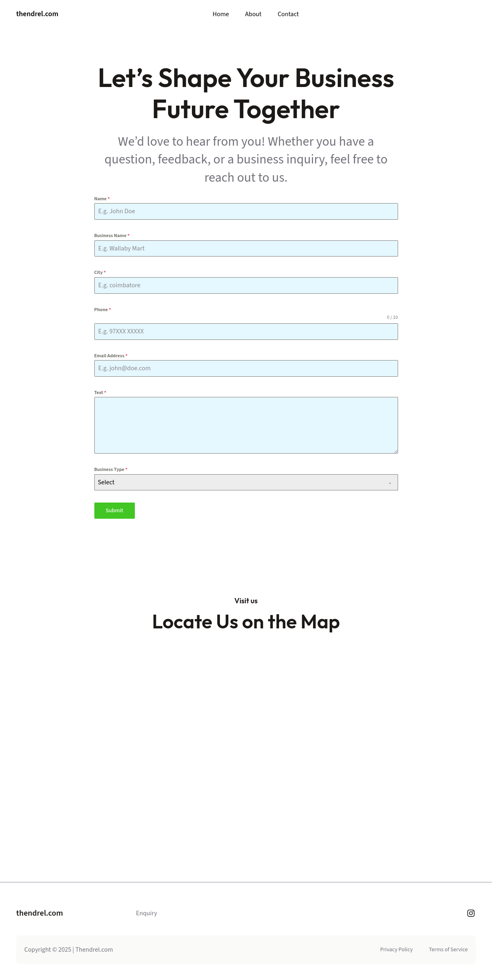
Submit (114, 511)
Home (221, 14)
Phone (103, 310)
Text (100, 393)
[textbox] (239, 482)
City (100, 273)
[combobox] (246, 482)
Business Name (112, 236)
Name (102, 199)
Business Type (111, 470)
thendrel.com (37, 14)
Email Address (111, 356)
